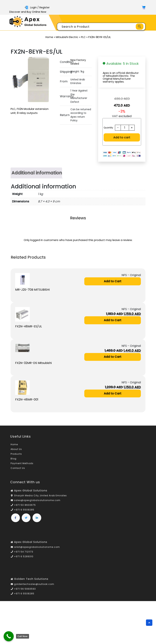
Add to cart (122, 137)
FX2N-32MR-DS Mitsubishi (33, 363)
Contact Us (18, 468)
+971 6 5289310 (24, 557)
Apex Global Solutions (31, 491)
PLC (83, 37)
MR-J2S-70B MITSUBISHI (32, 290)
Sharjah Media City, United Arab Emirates (40, 496)
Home (49, 37)
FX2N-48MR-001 (27, 400)
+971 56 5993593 (25, 589)
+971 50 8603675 (25, 505)
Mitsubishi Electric (67, 37)
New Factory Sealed (78, 62)
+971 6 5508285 (24, 510)
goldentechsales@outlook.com (34, 584)
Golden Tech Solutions (31, 579)
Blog (14, 459)
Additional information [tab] (37, 173)
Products (16, 454)
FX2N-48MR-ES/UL (28, 326)
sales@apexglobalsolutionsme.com (37, 501)
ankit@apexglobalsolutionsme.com (37, 547)
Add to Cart (113, 281)
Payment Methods (22, 464)
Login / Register (37, 7)
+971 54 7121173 (24, 552)
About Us (16, 449)
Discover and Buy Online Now (28, 12)
